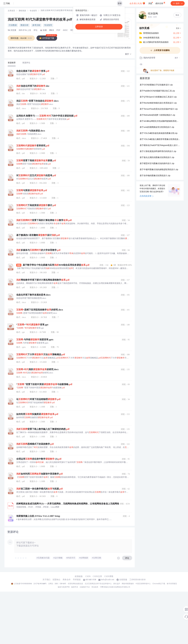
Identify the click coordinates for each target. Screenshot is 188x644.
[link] (11, 11)
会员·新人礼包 (137, 3)
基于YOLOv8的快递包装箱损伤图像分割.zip (159, 133)
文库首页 (11, 11)
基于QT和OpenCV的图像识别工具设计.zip (158, 97)
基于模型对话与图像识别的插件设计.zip (157, 164)
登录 (120, 3)
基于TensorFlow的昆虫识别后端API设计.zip (159, 109)
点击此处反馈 (147, 196)
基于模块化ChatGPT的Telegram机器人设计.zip (160, 146)
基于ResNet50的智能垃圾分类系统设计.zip (158, 103)
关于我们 (46, 580)
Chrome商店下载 (159, 584)
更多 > (178, 28)
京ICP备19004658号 (40, 584)
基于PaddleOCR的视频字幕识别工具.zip (157, 91)
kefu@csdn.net (108, 580)
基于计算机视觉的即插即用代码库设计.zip (158, 152)
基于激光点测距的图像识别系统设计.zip (157, 158)
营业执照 (95, 587)
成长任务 (160, 3)
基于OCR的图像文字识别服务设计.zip (156, 85)
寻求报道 (77, 580)
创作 (178, 3)
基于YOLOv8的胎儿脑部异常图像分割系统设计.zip (160, 139)
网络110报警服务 (128, 584)
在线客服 (123, 580)
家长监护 (117, 584)
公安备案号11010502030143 (23, 584)
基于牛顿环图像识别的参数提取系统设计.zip (159, 170)
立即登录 (99, 27)
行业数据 (13, 25)
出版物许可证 (85, 587)
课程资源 (22, 11)
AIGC (65, 30)
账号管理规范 (172, 584)
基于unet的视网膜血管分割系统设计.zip (157, 127)
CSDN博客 (109, 576)
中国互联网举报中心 (143, 584)
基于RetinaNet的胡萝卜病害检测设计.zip (157, 115)
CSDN (88, 576)
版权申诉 (75, 587)
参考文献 (36, 25)
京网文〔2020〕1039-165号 (57, 584)
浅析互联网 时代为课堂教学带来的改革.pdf (40, 20)
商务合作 (67, 580)
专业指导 (33, 11)
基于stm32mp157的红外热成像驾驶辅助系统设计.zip (160, 121)
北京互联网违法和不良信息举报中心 (98, 584)
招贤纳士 (57, 580)
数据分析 (25, 25)
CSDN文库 (97, 576)
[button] (128, 54)
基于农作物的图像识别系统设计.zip (155, 176)
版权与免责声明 (64, 587)
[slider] (21, 558)
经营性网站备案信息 (75, 584)
